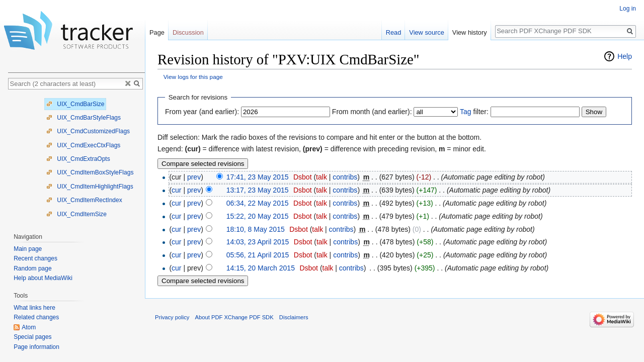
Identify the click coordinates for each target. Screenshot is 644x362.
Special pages (32, 337)
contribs (345, 177)
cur (176, 190)
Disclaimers (294, 317)
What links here (34, 308)
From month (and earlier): (372, 112)
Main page (28, 249)
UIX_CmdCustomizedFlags (88, 131)
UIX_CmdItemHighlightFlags (90, 187)
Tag (466, 112)
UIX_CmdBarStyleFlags (84, 118)
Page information (36, 347)
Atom (29, 327)
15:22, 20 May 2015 (258, 216)
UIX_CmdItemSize (76, 214)
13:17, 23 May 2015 (258, 190)
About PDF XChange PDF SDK (234, 317)
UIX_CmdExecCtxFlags (83, 145)
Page (157, 32)
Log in (628, 9)
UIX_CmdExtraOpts (78, 159)
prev (194, 177)
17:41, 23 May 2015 (258, 177)
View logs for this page (193, 77)
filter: (474, 112)
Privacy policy (172, 317)
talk (321, 177)
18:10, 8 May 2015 (256, 229)
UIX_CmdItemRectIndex (84, 200)
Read (394, 32)
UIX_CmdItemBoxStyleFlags (90, 172)
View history (470, 32)
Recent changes (35, 258)
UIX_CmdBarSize (75, 104)
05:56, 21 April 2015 (258, 255)
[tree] (76, 159)
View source (426, 32)
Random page (32, 268)
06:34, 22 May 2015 (258, 203)
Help (625, 56)
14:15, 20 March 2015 (261, 268)
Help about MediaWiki (43, 278)
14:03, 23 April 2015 (258, 242)
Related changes (36, 317)
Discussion (188, 32)
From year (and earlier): (202, 112)
